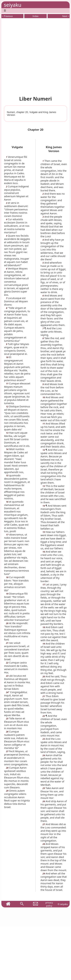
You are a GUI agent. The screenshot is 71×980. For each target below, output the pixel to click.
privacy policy (49, 904)
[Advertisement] (35, 56)
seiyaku (12, 5)
